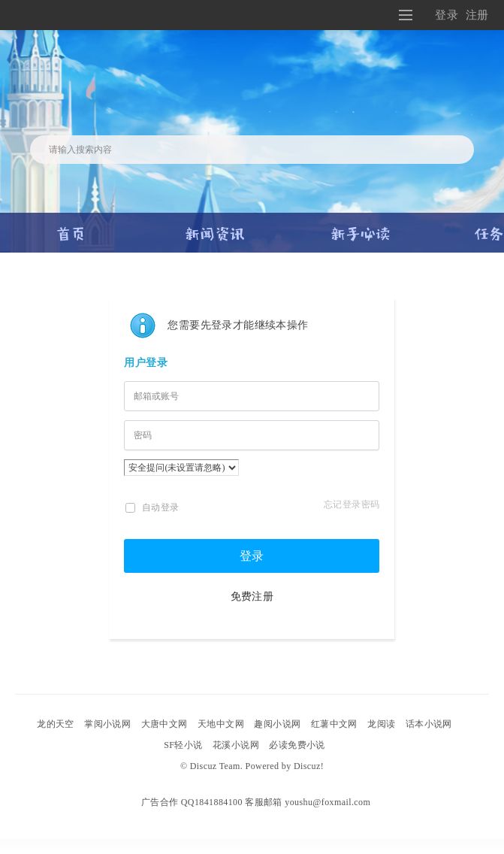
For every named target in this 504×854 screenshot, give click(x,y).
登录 (447, 15)
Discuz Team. (216, 766)
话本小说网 (429, 724)
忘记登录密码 (352, 504)
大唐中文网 (164, 724)
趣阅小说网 (277, 724)
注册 (477, 15)
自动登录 (152, 507)
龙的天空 (56, 724)
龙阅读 (381, 724)
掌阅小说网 (107, 724)
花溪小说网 (236, 745)
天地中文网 (221, 724)
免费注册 (252, 597)
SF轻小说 (183, 745)
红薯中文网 (334, 724)
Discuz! (309, 766)
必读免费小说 (297, 745)
